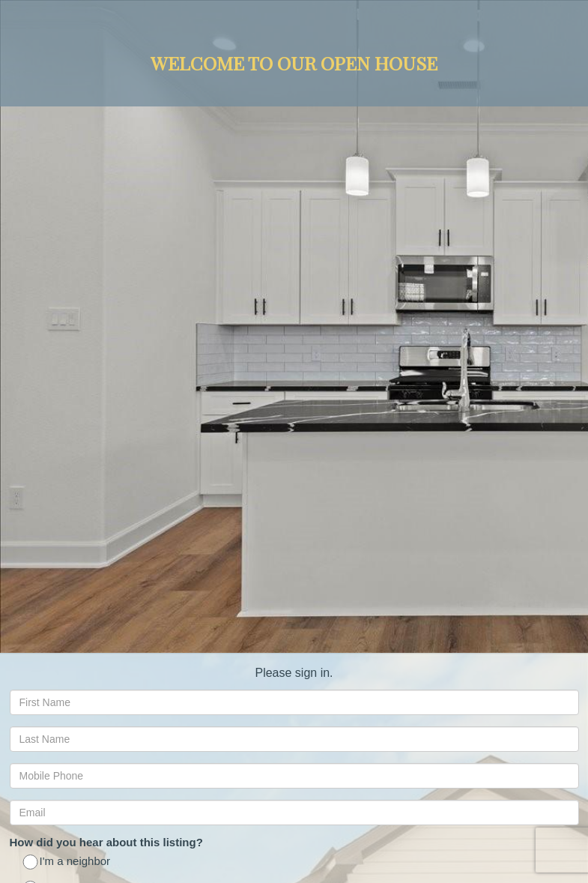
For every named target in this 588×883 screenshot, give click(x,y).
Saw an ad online (75, 368)
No (39, 440)
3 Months (55, 582)
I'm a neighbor (68, 316)
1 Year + (53, 635)
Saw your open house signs (101, 342)
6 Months (55, 608)
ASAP (47, 556)
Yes (41, 413)
